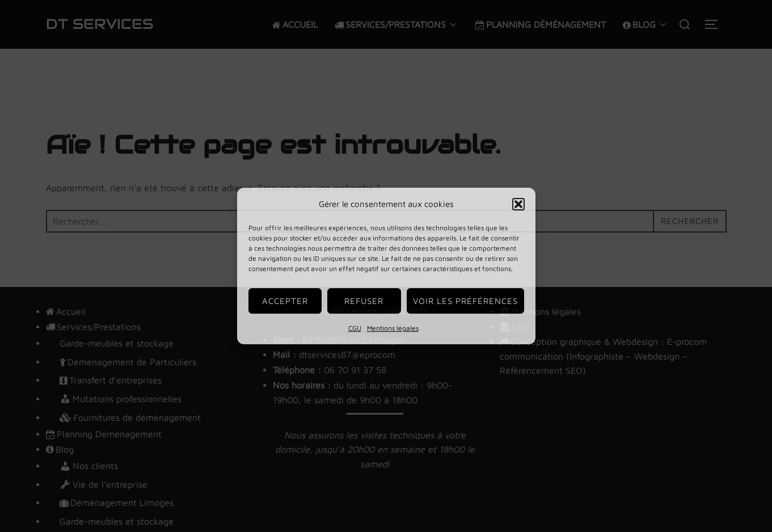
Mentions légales (393, 328)
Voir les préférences (465, 301)
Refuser (364, 301)
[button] (518, 204)
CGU (355, 328)
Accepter (285, 301)
